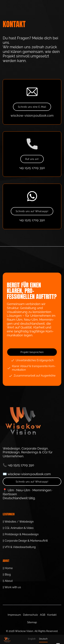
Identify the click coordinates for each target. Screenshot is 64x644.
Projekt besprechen (32, 352)
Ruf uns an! (32, 159)
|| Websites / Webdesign (18, 522)
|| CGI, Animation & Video (18, 528)
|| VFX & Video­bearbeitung (19, 547)
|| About (8, 581)
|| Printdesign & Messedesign (21, 534)
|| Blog (7, 575)
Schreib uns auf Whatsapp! (32, 211)
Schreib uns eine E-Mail (32, 107)
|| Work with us (12, 587)
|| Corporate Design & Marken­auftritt (25, 541)
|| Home (8, 568)
